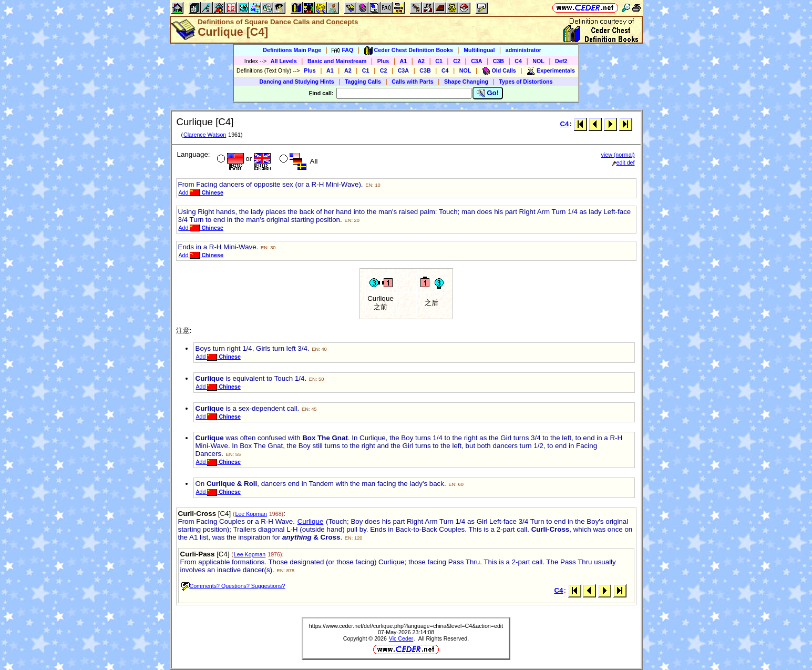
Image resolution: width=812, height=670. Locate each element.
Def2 (561, 61)
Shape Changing (466, 82)
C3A (476, 61)
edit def (624, 163)
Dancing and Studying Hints (297, 82)
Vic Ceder (401, 638)
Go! (488, 93)
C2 (457, 61)
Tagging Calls (363, 82)
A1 (404, 61)
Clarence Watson (205, 135)
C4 (518, 61)
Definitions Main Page (292, 50)
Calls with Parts (412, 82)
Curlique (311, 521)
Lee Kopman (251, 514)
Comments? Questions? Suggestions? (233, 586)
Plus (383, 61)
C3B (498, 61)
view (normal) (618, 155)
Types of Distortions (526, 82)
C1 (439, 61)
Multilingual (479, 50)
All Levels (284, 61)
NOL (538, 61)
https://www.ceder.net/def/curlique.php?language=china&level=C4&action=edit (406, 626)
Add (201, 192)
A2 (421, 61)
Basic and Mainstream (337, 61)
